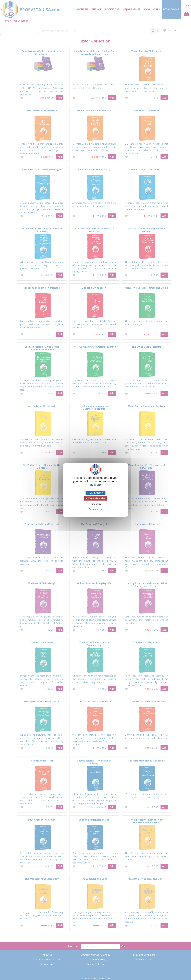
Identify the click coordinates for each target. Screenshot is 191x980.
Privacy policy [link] (95, 509)
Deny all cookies (95, 498)
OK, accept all (95, 493)
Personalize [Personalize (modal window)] (95, 504)
